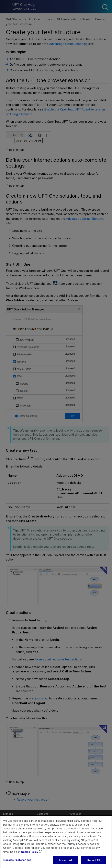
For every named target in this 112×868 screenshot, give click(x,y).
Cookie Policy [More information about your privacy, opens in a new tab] (30, 855)
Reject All (93, 864)
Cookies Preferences (17, 863)
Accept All (66, 864)
